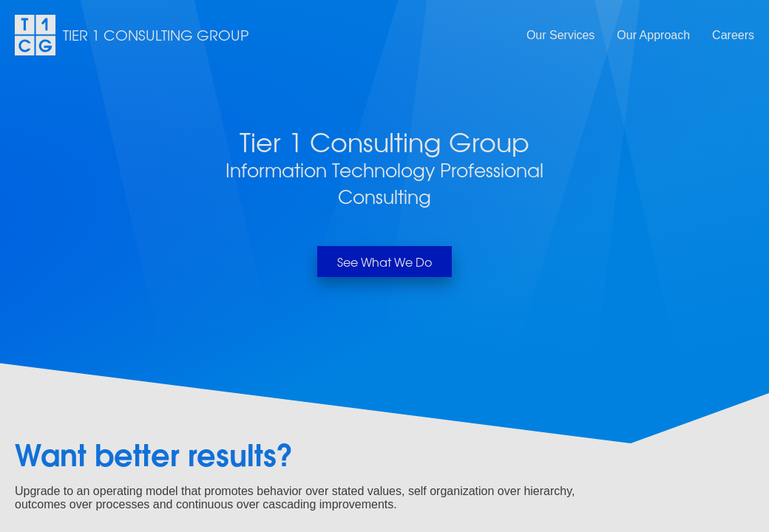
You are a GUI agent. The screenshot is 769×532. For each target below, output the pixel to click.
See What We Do (384, 262)
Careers (733, 35)
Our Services (560, 35)
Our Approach (653, 35)
